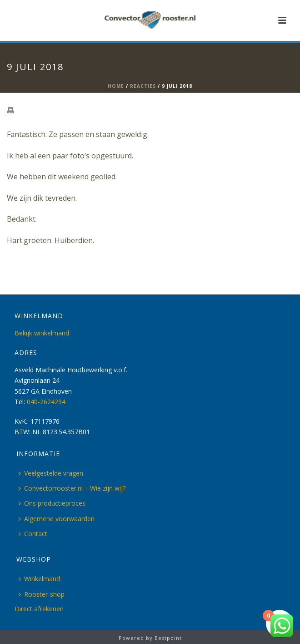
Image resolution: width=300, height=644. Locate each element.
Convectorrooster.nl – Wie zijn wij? (72, 488)
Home (116, 86)
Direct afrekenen (39, 609)
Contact (33, 534)
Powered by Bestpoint (150, 638)
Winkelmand (39, 579)
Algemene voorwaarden (57, 519)
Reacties (143, 86)
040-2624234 (46, 402)
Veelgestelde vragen (51, 473)
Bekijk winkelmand (42, 333)
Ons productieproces (52, 503)
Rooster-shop (42, 594)
